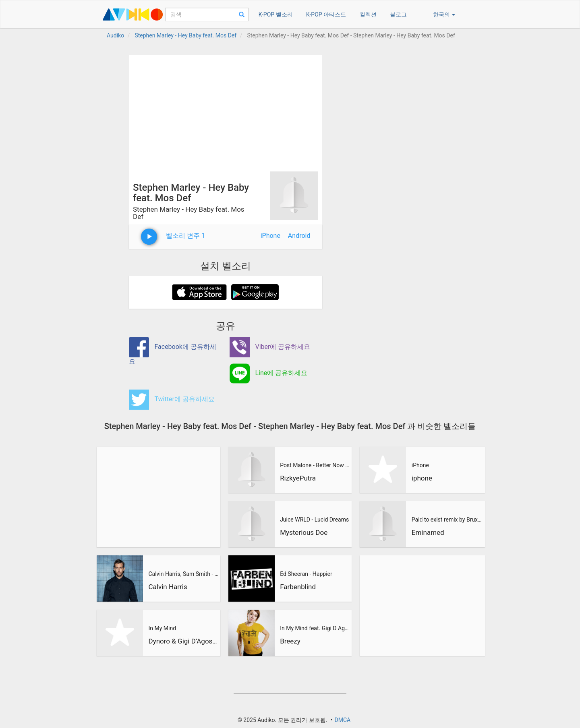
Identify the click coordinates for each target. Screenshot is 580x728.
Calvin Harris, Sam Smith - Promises (183, 574)
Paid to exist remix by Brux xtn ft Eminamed (447, 520)
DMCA (342, 720)
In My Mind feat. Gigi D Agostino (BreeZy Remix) (315, 628)
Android (299, 236)
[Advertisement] (226, 111)
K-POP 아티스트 (326, 14)
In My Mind (162, 628)
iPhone (270, 236)
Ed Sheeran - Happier (306, 574)
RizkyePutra (298, 478)
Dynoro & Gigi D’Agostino (183, 641)
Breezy (290, 641)
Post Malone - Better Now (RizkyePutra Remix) (315, 465)
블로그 (398, 14)
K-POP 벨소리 (276, 14)
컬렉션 (368, 14)
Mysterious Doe (304, 532)
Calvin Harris (168, 587)
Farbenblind (298, 587)
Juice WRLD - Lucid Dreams (314, 520)
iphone (422, 478)
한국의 (444, 14)
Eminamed (428, 532)
